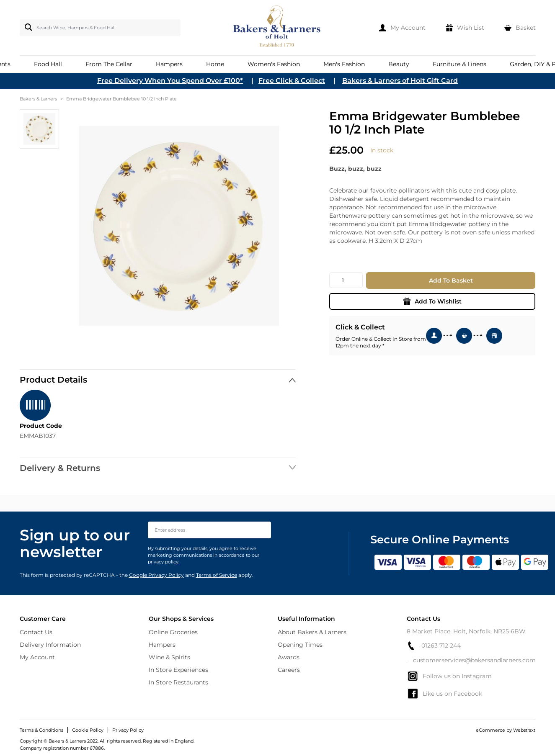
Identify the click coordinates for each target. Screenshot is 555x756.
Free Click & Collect (292, 81)
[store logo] (277, 28)
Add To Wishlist (432, 301)
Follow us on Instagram (449, 676)
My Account (37, 657)
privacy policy (163, 562)
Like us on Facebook (444, 694)
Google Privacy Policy (156, 575)
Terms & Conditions (41, 730)
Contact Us (36, 632)
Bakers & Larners (38, 99)
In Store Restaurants (178, 682)
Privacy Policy (128, 730)
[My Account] (402, 28)
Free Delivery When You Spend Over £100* (170, 81)
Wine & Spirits (169, 657)
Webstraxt (524, 730)
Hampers (162, 645)
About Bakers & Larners (312, 632)
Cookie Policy (88, 730)
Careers (289, 670)
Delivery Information (50, 645)
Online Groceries (173, 632)
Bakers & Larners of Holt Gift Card (400, 81)
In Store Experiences (178, 670)
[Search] (27, 27)
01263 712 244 (434, 646)
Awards (289, 657)
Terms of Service (217, 575)
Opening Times (300, 645)
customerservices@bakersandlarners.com (471, 660)
